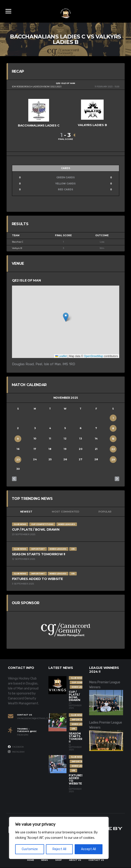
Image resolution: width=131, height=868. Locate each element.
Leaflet (61, 356)
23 (18, 460)
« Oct (14, 479)
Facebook (16, 747)
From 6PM (23, 735)
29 (113, 460)
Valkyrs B (17, 248)
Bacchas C (18, 242)
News (45, 860)
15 (113, 439)
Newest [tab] (26, 512)
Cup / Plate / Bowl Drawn (36, 529)
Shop (58, 860)
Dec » (117, 479)
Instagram (16, 752)
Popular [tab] (105, 512)
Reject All (59, 849)
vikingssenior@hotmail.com (29, 718)
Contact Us (96, 860)
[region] (59, 838)
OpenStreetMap (94, 356)
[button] (66, 317)
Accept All (88, 849)
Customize (30, 849)
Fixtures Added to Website (38, 579)
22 (113, 449)
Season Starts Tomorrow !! (39, 554)
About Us (75, 860)
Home (31, 860)
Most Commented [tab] (65, 512)
